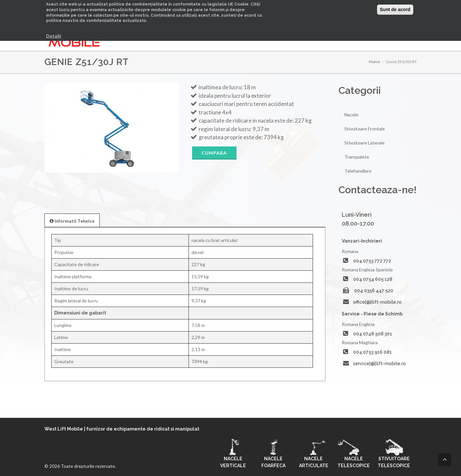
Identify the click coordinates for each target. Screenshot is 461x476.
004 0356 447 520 (374, 291)
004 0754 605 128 (373, 279)
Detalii (54, 36)
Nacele (351, 115)
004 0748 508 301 (373, 334)
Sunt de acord (395, 9)
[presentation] (72, 221)
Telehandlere (358, 171)
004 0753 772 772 (372, 261)
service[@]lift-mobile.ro (379, 364)
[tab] (72, 220)
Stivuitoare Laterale (364, 143)
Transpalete (357, 157)
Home (374, 62)
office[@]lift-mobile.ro (377, 302)
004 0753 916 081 (372, 352)
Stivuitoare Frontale (365, 129)
